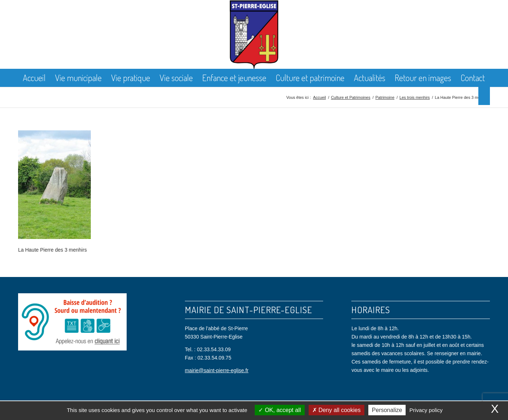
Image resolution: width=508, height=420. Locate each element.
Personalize (387, 410)
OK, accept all (280, 410)
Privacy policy (426, 410)
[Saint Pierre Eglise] (254, 34)
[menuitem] (34, 78)
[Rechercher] (484, 96)
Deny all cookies (336, 410)
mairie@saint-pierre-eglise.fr (217, 370)
